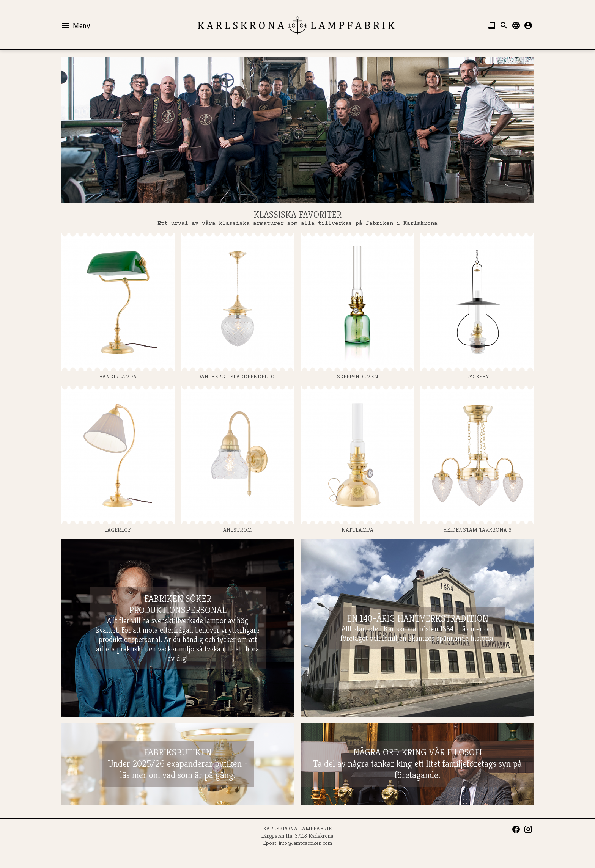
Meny (75, 25)
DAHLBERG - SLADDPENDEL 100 (238, 306)
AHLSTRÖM (238, 460)
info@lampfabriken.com (305, 843)
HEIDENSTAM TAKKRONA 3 (477, 460)
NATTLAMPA (357, 460)
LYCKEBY (477, 306)
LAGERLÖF (118, 460)
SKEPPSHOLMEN (357, 306)
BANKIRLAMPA (118, 306)
